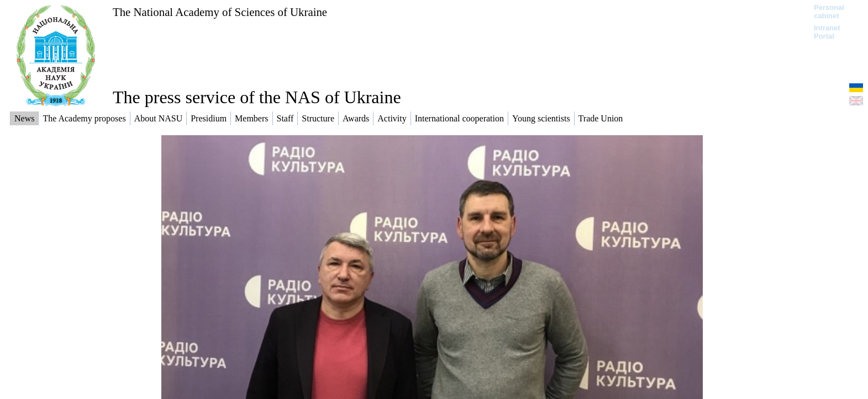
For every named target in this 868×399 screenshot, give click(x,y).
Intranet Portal (827, 32)
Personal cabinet (829, 12)
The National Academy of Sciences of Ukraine (220, 12)
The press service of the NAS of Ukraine (257, 97)
